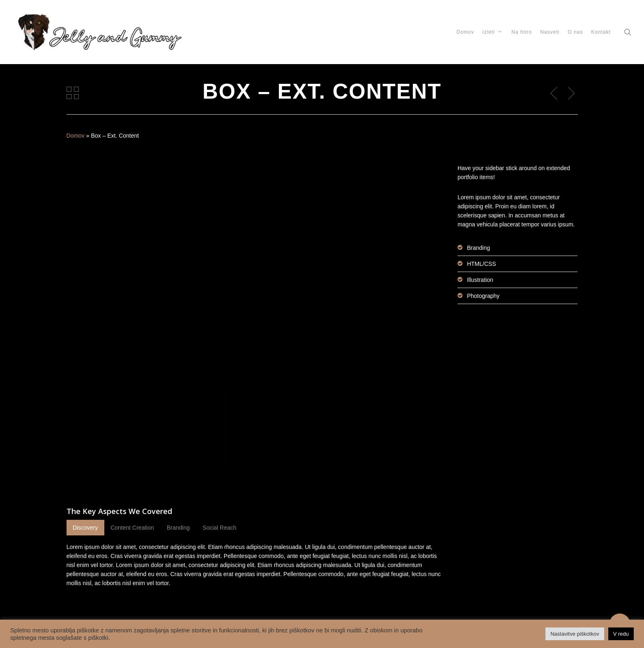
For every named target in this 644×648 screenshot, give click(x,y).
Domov (76, 136)
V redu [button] (621, 634)
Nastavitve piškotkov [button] (575, 634)
